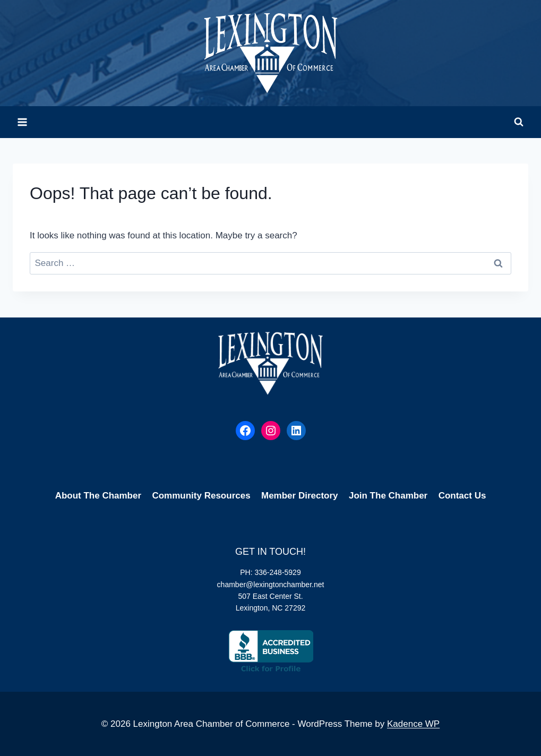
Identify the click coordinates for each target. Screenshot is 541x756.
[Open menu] (23, 122)
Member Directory (300, 496)
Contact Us (462, 496)
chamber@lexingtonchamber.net (271, 585)
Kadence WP (413, 724)
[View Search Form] (519, 122)
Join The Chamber (388, 496)
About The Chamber (98, 496)
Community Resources (201, 496)
